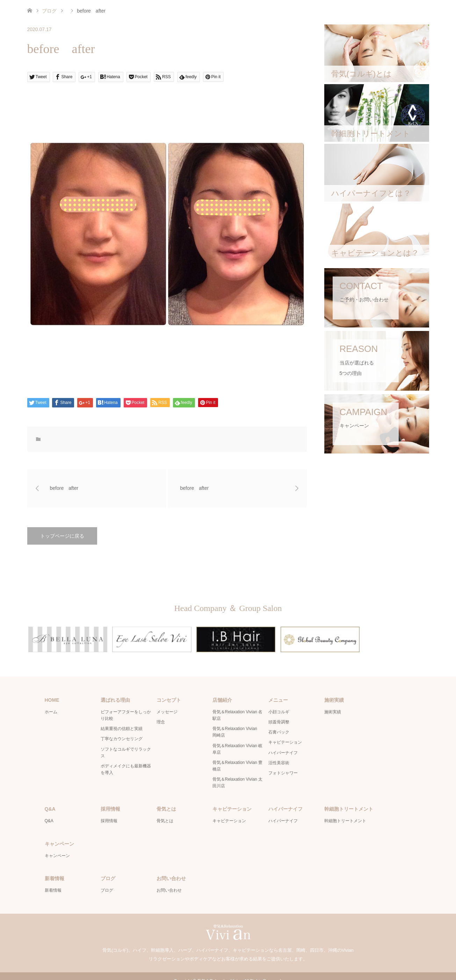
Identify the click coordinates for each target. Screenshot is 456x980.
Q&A (49, 811)
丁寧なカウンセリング (122, 729)
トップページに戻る (62, 536)
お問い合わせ (169, 880)
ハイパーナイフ (283, 743)
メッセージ (167, 702)
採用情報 (109, 811)
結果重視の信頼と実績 (122, 719)
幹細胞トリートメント (345, 811)
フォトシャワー (283, 763)
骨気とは (165, 811)
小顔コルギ (279, 702)
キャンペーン (57, 846)
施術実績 (333, 702)
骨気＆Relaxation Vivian (220, 971)
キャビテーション (285, 732)
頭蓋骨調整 (279, 712)
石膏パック (279, 722)
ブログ (49, 11)
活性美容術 (279, 753)
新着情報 (53, 880)
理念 (161, 712)
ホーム (51, 702)
